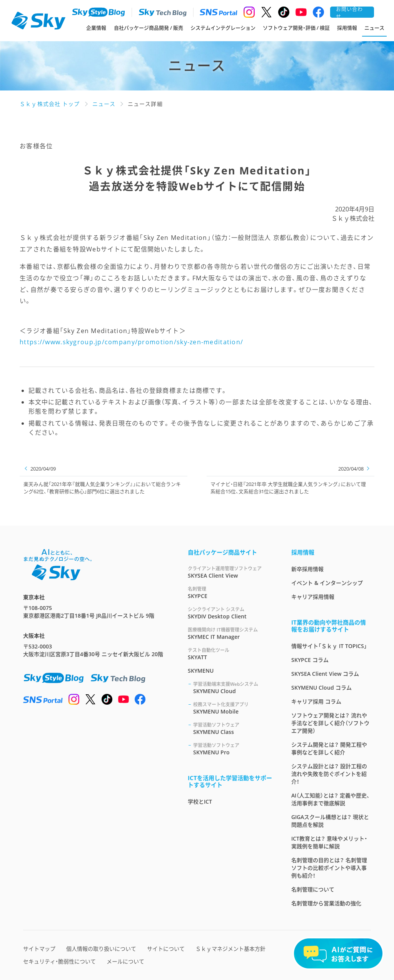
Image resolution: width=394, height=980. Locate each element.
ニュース (374, 28)
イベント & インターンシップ (327, 583)
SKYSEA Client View (230, 572)
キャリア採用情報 (313, 597)
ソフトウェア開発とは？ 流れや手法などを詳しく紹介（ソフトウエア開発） (330, 723)
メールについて (125, 961)
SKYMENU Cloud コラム (321, 688)
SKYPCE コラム (310, 660)
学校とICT (200, 802)
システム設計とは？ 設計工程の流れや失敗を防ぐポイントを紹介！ (329, 774)
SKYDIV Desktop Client (230, 613)
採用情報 (347, 28)
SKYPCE (230, 592)
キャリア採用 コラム (316, 701)
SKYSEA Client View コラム (325, 674)
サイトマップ (39, 949)
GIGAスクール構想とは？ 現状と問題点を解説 (330, 821)
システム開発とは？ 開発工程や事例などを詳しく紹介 (329, 748)
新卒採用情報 (307, 569)
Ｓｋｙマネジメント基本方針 (230, 949)
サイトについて (166, 949)
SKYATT (230, 654)
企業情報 (96, 28)
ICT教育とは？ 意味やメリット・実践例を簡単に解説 (329, 842)
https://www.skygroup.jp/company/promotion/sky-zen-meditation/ (131, 342)
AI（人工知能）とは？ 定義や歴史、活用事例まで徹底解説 (331, 799)
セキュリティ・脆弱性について (59, 961)
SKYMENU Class (233, 728)
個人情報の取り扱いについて (101, 949)
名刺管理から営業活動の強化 (326, 903)
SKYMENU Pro (233, 749)
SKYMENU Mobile (233, 708)
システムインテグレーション (223, 28)
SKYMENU (201, 671)
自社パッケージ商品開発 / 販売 (149, 28)
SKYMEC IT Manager (230, 633)
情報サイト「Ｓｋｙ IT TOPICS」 (329, 646)
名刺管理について (313, 889)
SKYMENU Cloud (233, 688)
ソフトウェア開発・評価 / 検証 (296, 28)
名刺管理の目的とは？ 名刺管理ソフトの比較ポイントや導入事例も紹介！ (329, 868)
